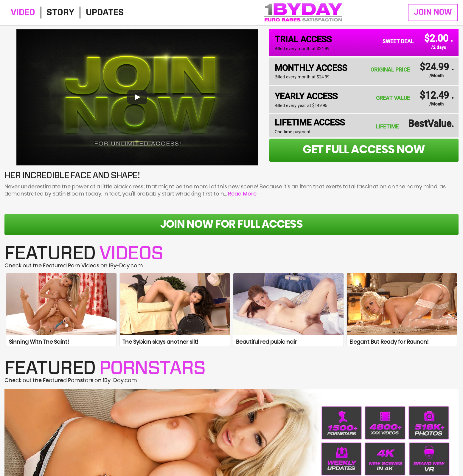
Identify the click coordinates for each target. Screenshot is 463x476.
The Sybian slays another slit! (160, 342)
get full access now (364, 150)
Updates (105, 12)
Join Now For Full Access (231, 224)
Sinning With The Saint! (39, 342)
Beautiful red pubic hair (266, 342)
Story (60, 12)
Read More (242, 194)
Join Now (433, 12)
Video (23, 12)
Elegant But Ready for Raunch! (389, 342)
